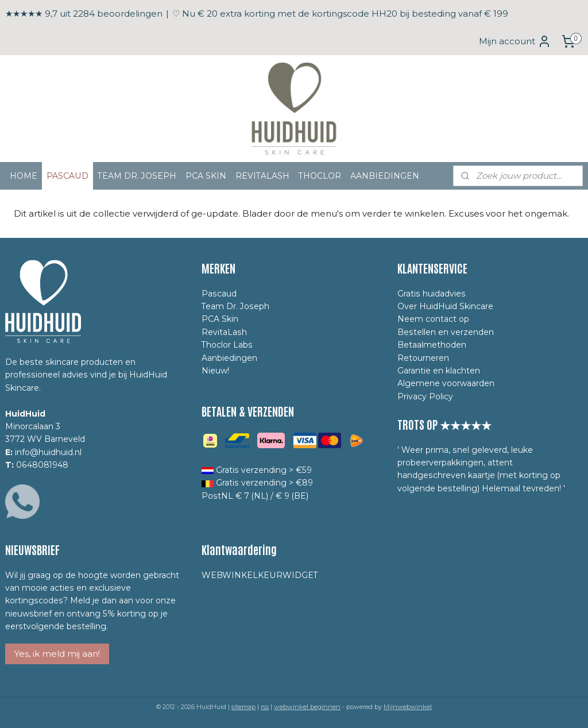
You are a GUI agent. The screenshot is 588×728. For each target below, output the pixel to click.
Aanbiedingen (229, 358)
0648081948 (42, 465)
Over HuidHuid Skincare (445, 306)
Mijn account (515, 41)
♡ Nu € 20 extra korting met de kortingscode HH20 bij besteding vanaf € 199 (340, 14)
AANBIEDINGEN (385, 176)
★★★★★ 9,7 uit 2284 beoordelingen (84, 14)
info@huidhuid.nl (48, 452)
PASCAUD (67, 176)
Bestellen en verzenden (446, 332)
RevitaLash (224, 332)
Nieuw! (215, 371)
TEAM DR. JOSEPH (137, 176)
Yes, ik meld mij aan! (57, 654)
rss (265, 707)
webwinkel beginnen (307, 707)
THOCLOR (320, 176)
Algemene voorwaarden (446, 383)
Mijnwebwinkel (408, 707)
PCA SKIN (206, 176)
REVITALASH (262, 176)
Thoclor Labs (227, 345)
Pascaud (219, 294)
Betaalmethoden (432, 345)
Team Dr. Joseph (235, 306)
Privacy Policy (425, 396)
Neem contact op (433, 319)
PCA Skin (220, 319)
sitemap (243, 707)
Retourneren (423, 358)
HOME (24, 176)
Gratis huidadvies (432, 294)
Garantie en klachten (439, 371)
